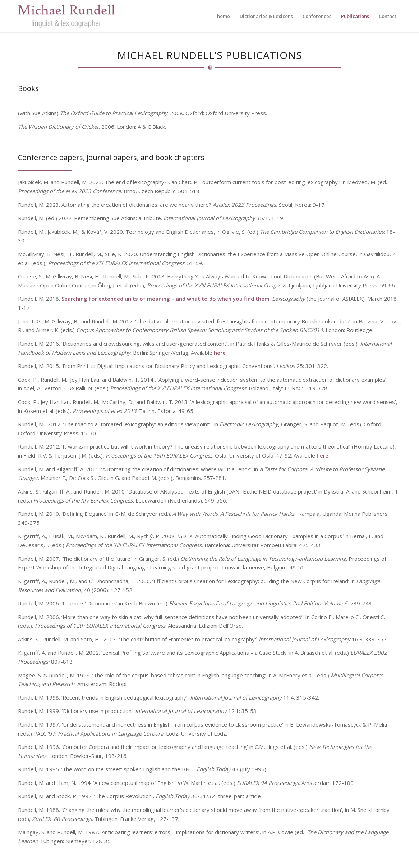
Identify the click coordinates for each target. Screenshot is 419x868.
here (220, 356)
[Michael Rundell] (66, 16)
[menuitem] (224, 16)
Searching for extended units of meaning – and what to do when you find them (165, 302)
